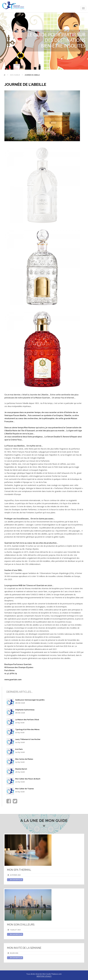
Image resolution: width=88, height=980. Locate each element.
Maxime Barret (21, 769)
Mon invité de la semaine (24, 948)
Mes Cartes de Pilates (24, 759)
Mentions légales (44, 976)
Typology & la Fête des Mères (27, 729)
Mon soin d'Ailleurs (21, 925)
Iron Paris (19, 749)
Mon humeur (15, 75)
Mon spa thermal (19, 870)
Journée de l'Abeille (32, 75)
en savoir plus (15, 880)
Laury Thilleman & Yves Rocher (28, 739)
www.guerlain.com (13, 680)
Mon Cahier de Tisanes (25, 789)
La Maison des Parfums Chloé (27, 720)
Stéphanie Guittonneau (25, 710)
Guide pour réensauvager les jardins (30, 700)
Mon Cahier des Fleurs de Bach (28, 779)
